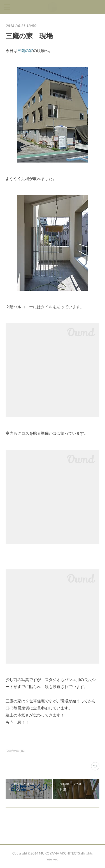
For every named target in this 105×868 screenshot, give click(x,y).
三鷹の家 (25, 51)
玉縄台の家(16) (15, 751)
